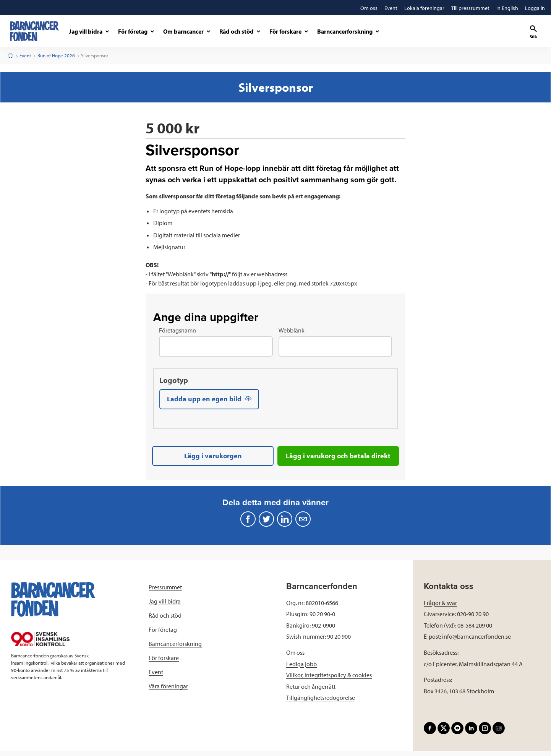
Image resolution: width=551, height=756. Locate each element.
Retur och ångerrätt (311, 691)
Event (25, 55)
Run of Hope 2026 (56, 55)
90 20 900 (339, 641)
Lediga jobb (301, 668)
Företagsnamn (177, 330)
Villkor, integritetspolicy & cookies (329, 680)
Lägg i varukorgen (213, 459)
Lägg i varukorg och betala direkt (338, 459)
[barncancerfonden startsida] (34, 31)
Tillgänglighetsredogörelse (321, 702)
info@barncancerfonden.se (476, 641)
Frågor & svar (440, 607)
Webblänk (292, 330)
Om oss (295, 657)
